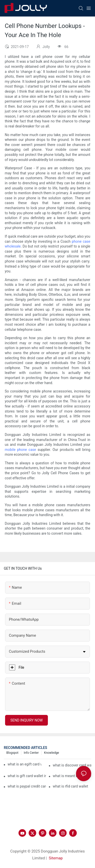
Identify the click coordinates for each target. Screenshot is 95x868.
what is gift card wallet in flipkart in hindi (27, 776)
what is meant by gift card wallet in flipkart (72, 776)
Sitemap (56, 858)
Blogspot (12, 753)
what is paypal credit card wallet (27, 786)
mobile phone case (20, 450)
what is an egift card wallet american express (24, 764)
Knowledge (52, 753)
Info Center (31, 753)
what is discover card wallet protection (72, 765)
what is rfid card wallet (70, 786)
